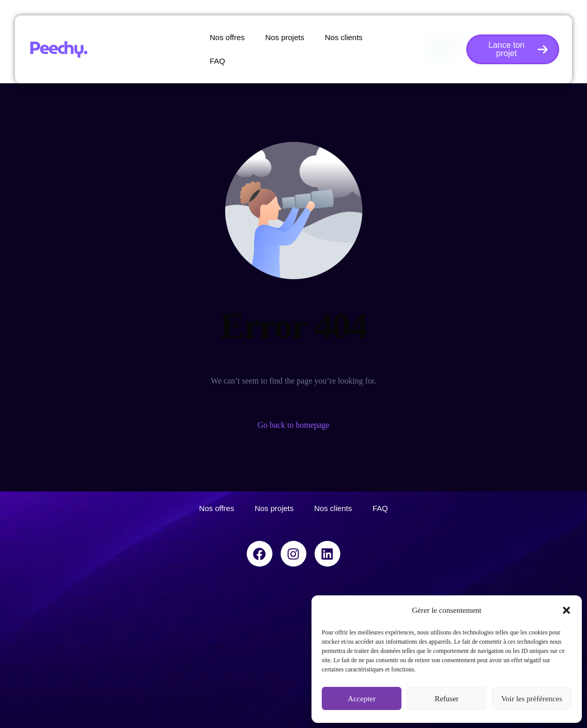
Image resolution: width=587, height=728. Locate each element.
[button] (566, 610)
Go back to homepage (293, 425)
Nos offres (227, 37)
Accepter (362, 699)
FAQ (217, 61)
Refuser (447, 699)
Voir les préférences (532, 699)
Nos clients (344, 37)
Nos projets (285, 37)
